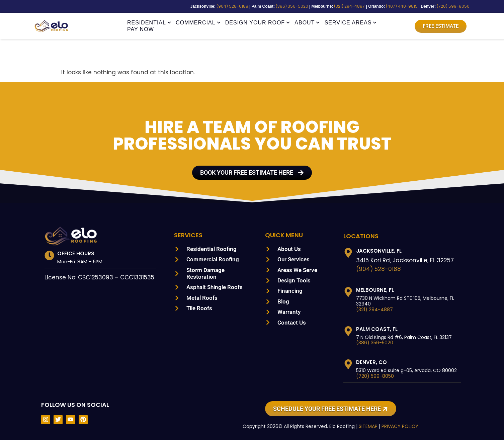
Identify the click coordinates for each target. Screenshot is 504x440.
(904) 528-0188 (252, 6)
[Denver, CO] (348, 364)
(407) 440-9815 (409, 6)
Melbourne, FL (377, 290)
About (307, 23)
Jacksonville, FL (380, 251)
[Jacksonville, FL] (348, 253)
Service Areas (351, 23)
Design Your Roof (258, 23)
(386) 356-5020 (307, 6)
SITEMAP (363, 426)
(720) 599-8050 (456, 6)
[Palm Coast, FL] (348, 331)
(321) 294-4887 (360, 6)
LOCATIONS (361, 236)
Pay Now (141, 29)
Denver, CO (372, 362)
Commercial (198, 23)
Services (189, 235)
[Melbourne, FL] (348, 292)
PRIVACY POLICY (397, 426)
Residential (149, 23)
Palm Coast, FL (377, 329)
